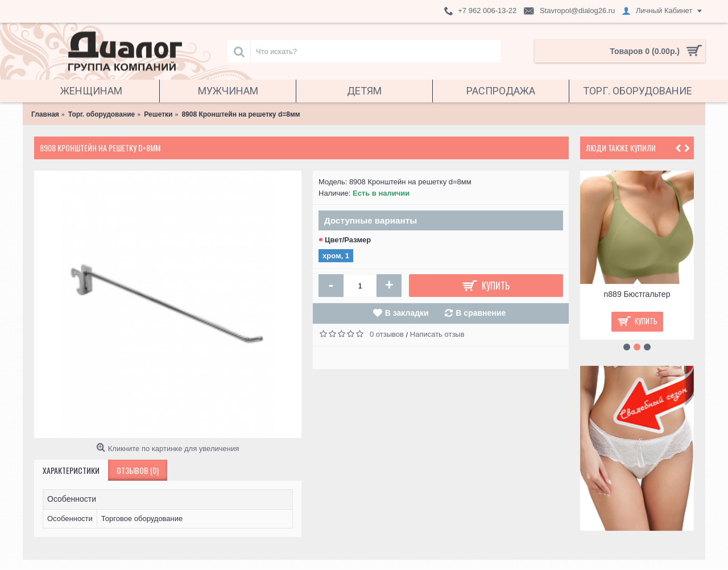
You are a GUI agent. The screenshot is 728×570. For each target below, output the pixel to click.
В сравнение (481, 313)
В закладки (407, 313)
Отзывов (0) (138, 470)
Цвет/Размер (348, 240)
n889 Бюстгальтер (637, 294)
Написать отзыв (437, 334)
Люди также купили (621, 148)
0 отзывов (387, 334)
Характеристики (71, 470)
